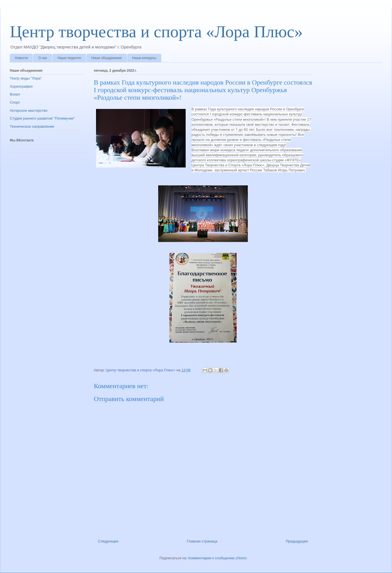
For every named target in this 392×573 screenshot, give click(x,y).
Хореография (21, 86)
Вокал (15, 94)
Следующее (108, 541)
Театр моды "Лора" (26, 78)
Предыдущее (297, 541)
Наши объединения (107, 58)
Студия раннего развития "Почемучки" (42, 118)
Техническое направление (32, 126)
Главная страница (202, 541)
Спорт (15, 102)
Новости (21, 58)
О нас (43, 58)
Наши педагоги (69, 58)
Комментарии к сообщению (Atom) (218, 558)
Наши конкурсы (144, 58)
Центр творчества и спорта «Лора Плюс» (156, 32)
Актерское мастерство (29, 110)
